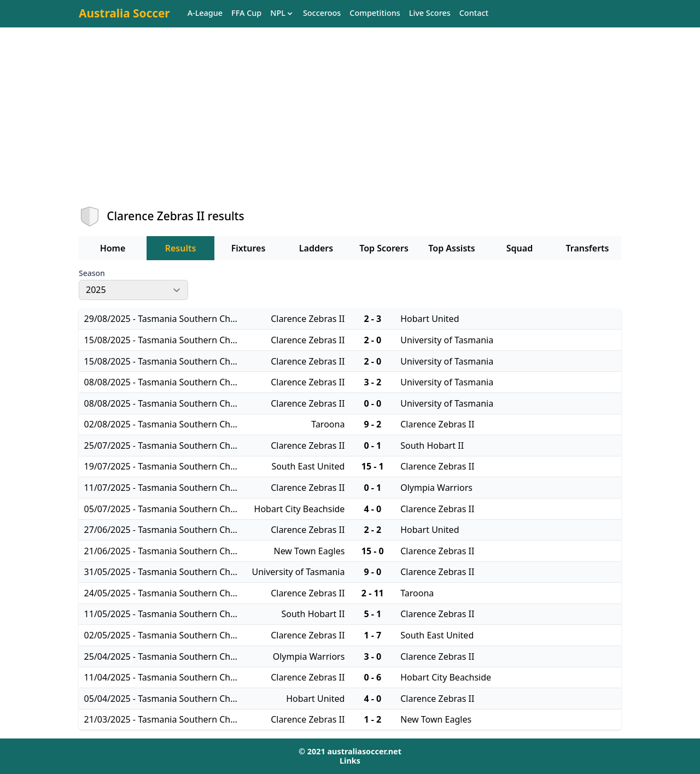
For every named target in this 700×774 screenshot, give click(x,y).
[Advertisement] (350, 126)
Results (181, 248)
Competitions (375, 13)
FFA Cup (246, 13)
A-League (205, 13)
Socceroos (322, 13)
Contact (474, 13)
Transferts (587, 248)
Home (113, 248)
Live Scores (430, 13)
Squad (520, 248)
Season (92, 273)
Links (350, 761)
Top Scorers (384, 248)
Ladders (316, 248)
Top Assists (451, 248)
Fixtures (249, 248)
